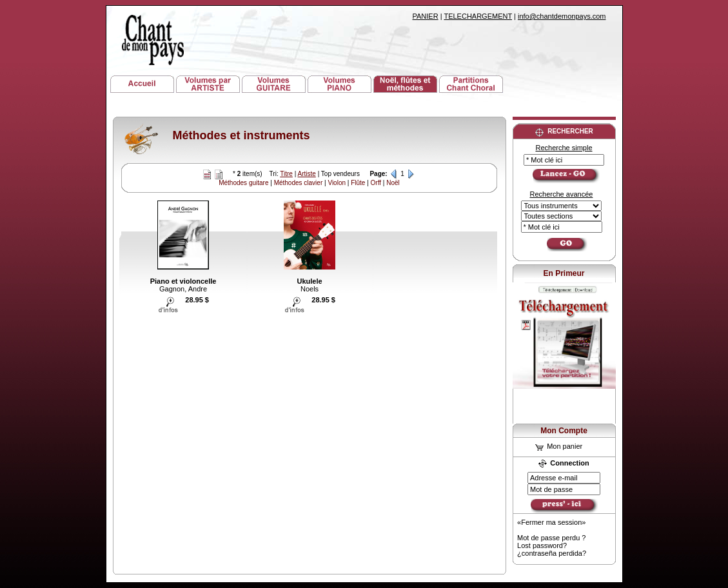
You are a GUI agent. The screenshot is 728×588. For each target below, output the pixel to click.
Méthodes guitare (243, 183)
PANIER (426, 16)
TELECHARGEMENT (478, 16)
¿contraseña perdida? (552, 553)
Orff (376, 183)
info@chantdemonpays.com (562, 16)
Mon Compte (564, 431)
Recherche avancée (562, 194)
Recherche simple (564, 148)
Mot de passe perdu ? (551, 538)
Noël (393, 183)
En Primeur (564, 273)
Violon (337, 183)
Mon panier (559, 446)
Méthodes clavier (299, 183)
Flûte (358, 183)
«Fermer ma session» (551, 522)
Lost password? (542, 545)
